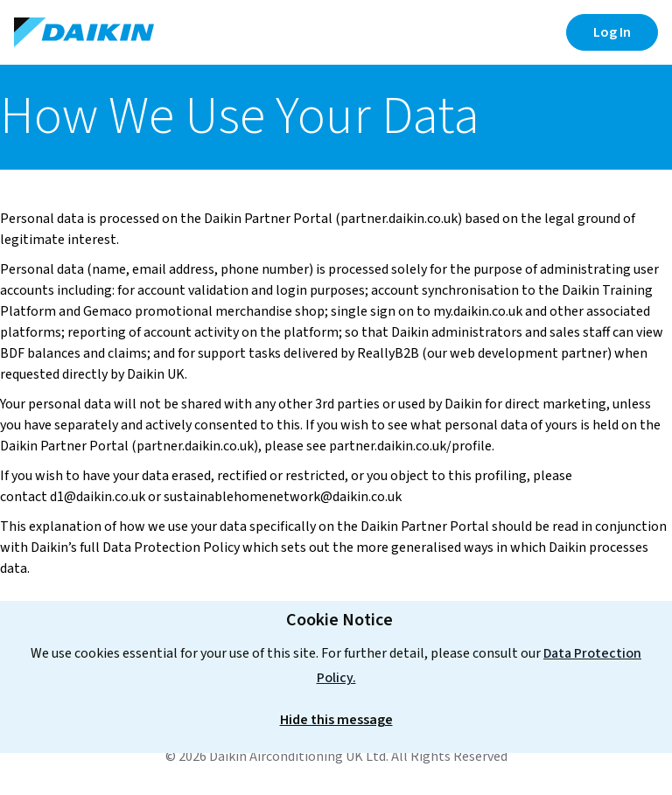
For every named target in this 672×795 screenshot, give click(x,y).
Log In (612, 32)
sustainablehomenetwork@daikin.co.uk (284, 497)
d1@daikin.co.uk (98, 497)
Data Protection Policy (171, 547)
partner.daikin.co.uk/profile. (412, 446)
